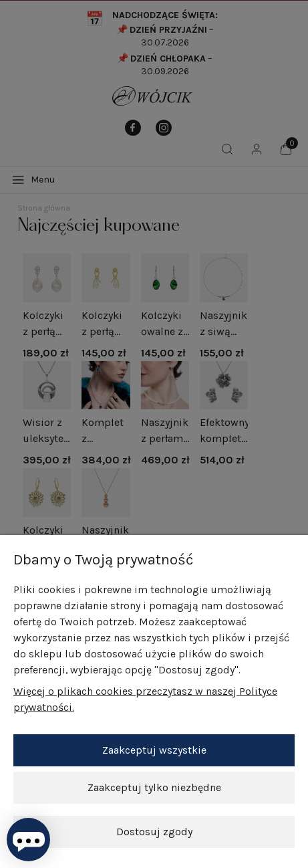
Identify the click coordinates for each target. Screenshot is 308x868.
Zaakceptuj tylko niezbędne (154, 787)
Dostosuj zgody (154, 832)
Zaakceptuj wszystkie (154, 750)
